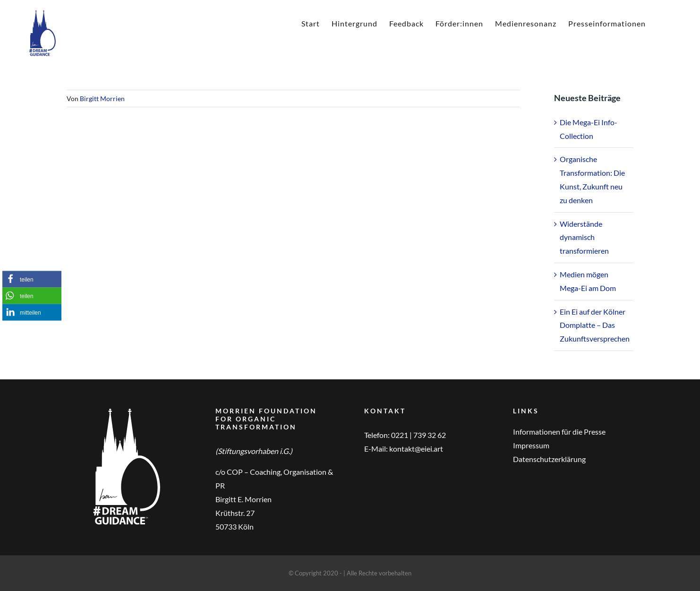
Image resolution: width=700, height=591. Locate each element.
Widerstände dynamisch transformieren (584, 237)
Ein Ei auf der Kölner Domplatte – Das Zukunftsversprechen (595, 325)
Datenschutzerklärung (549, 459)
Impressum (531, 445)
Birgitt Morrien (102, 98)
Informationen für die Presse (559, 432)
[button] (32, 279)
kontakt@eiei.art (416, 449)
